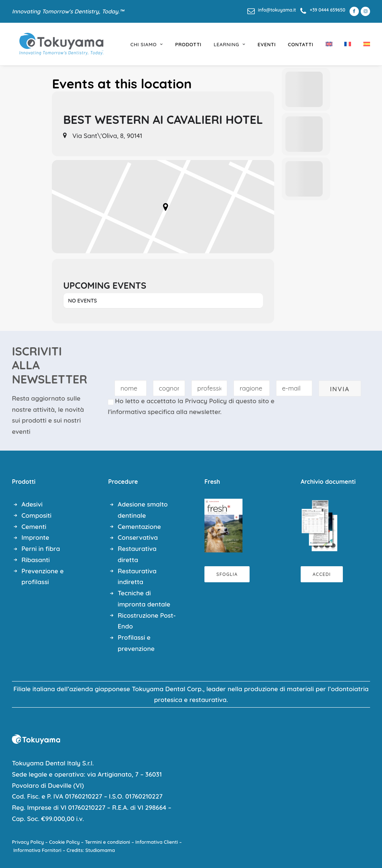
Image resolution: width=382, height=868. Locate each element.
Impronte (35, 537)
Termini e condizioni (108, 842)
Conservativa (138, 537)
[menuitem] (272, 10)
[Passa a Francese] (348, 44)
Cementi (34, 527)
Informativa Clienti (157, 842)
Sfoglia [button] (227, 574)
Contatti (301, 44)
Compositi (37, 515)
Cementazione (140, 527)
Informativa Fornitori (37, 850)
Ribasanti (36, 560)
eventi (267, 44)
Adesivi (32, 504)
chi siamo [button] (147, 44)
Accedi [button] (322, 574)
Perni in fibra (41, 549)
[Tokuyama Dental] (54, 44)
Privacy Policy (206, 401)
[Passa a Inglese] (329, 44)
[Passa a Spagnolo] (364, 44)
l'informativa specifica (141, 412)
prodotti (188, 44)
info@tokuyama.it (277, 10)
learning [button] (230, 44)
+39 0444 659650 (327, 10)
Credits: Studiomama (91, 850)
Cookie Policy (65, 842)
